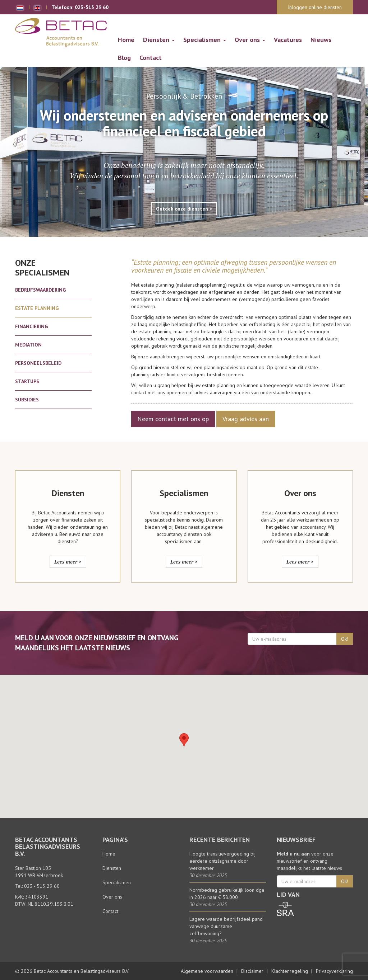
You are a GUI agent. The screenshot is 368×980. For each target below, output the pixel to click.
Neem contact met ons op (173, 419)
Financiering (31, 326)
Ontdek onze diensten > (184, 209)
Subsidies (27, 400)
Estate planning (37, 308)
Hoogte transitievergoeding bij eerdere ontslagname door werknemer (222, 861)
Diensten (159, 40)
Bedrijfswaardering (40, 290)
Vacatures (288, 40)
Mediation (28, 345)
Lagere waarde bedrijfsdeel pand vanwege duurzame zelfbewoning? (226, 926)
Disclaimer (252, 971)
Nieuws (321, 40)
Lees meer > (68, 562)
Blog (124, 58)
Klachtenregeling (290, 971)
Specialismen (205, 40)
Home (126, 40)
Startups (27, 381)
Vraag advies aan (246, 419)
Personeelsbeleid (38, 363)
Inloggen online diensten (315, 7)
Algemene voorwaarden (207, 971)
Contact (151, 58)
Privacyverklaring (334, 971)
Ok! (345, 639)
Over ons (250, 40)
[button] (184, 740)
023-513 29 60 (92, 7)
